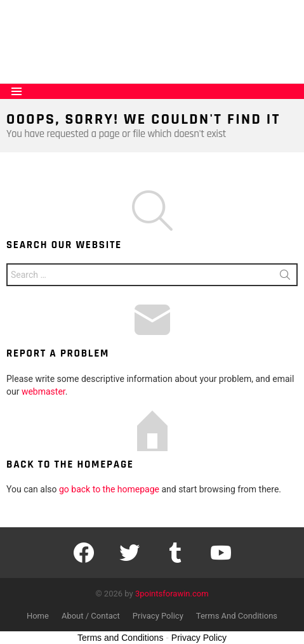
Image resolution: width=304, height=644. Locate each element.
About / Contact (91, 616)
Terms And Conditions (237, 616)
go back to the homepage (109, 489)
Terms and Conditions (120, 638)
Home (38, 616)
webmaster (43, 391)
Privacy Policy (158, 616)
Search (285, 277)
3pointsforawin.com (172, 594)
